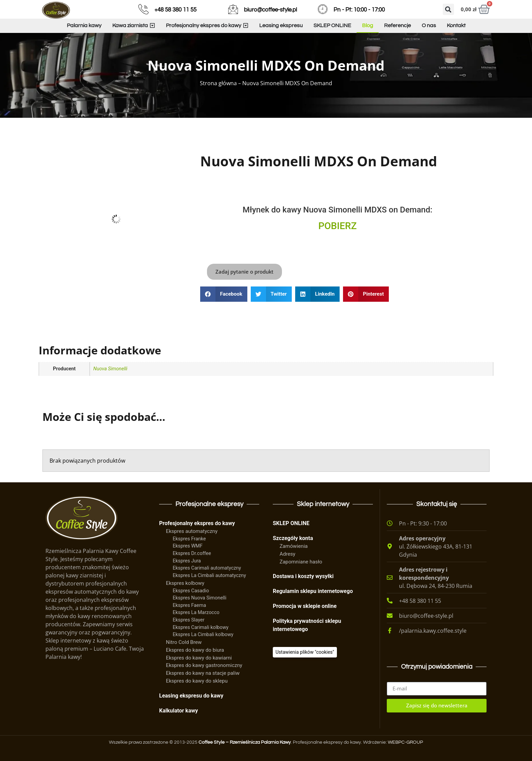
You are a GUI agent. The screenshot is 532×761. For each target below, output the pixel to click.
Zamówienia (294, 546)
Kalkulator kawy (178, 711)
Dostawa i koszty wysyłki (303, 576)
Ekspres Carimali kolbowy (201, 627)
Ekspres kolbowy (185, 583)
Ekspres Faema (189, 605)
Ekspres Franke (189, 539)
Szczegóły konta (293, 538)
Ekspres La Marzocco (196, 612)
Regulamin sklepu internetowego (313, 591)
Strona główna (218, 83)
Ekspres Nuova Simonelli (199, 598)
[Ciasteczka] (305, 652)
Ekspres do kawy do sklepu (197, 681)
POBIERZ (337, 226)
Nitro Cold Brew (184, 642)
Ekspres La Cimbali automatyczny (209, 576)
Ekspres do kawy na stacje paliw (203, 673)
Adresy (288, 554)
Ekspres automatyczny (192, 531)
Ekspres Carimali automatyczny (207, 568)
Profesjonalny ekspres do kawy (197, 523)
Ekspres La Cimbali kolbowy (203, 635)
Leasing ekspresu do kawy (191, 696)
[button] (448, 9)
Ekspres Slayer (189, 620)
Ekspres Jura (187, 561)
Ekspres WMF (188, 546)
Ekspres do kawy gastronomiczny (204, 665)
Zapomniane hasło (301, 562)
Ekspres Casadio (191, 591)
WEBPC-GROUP (405, 742)
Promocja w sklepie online (305, 606)
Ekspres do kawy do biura (195, 650)
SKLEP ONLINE (291, 523)
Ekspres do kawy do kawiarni (199, 658)
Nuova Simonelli (110, 369)
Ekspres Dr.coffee (192, 553)
